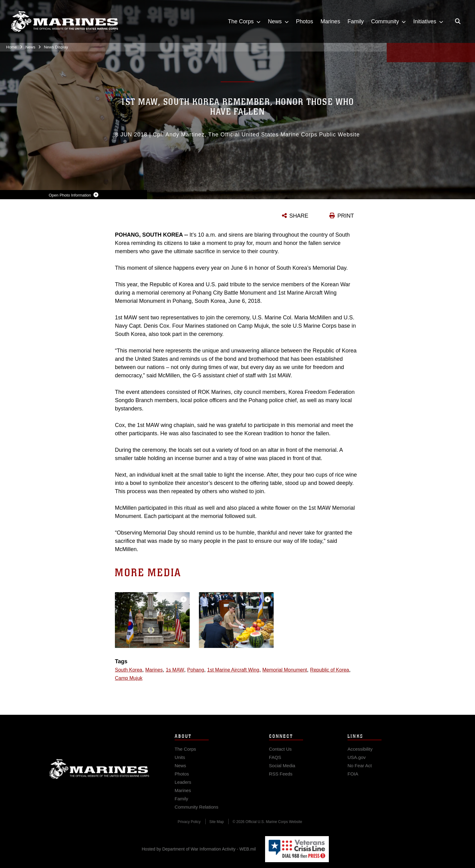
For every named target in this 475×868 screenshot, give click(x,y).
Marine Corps (99, 778)
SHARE (299, 216)
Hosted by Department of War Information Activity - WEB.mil (199, 849)
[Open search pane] (458, 21)
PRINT (346, 216)
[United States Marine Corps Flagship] (64, 22)
